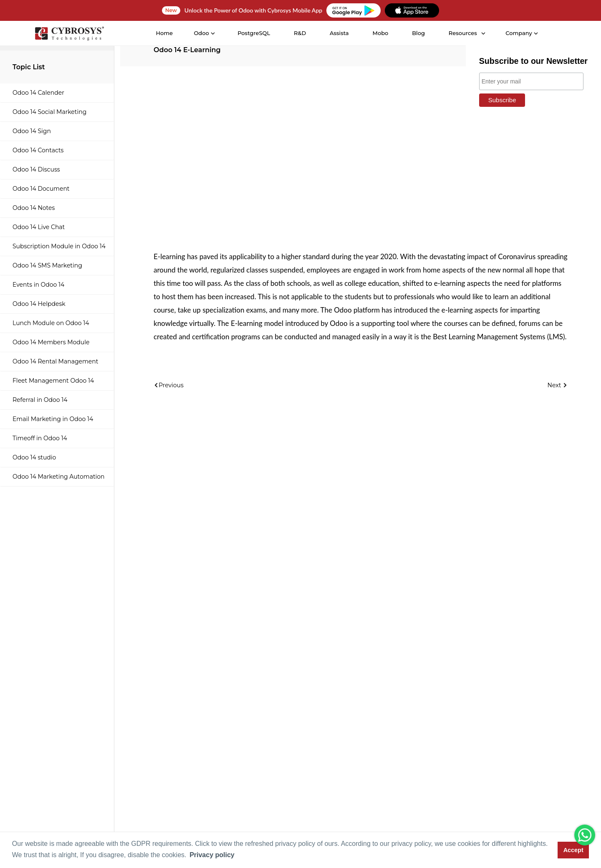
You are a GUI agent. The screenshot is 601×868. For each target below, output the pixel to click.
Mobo (380, 33)
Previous (169, 385)
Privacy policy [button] (212, 855)
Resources (462, 33)
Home (164, 33)
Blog (418, 33)
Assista (339, 33)
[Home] (69, 34)
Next (558, 385)
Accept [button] (573, 850)
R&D (299, 33)
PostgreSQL (253, 33)
